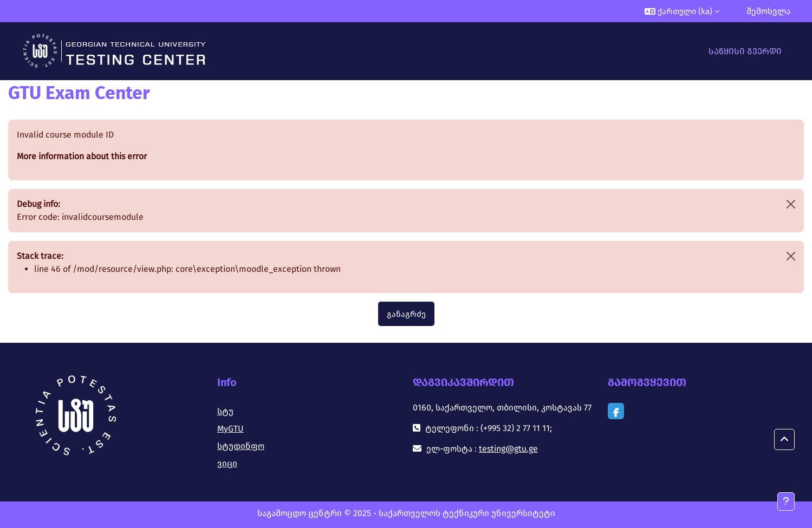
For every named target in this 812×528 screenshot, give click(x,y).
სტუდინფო (241, 446)
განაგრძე (406, 314)
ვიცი (227, 463)
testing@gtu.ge (508, 449)
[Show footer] (786, 501)
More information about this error (82, 156)
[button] (682, 11)
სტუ (225, 411)
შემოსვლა (768, 11)
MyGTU (230, 429)
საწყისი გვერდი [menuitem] (745, 51)
